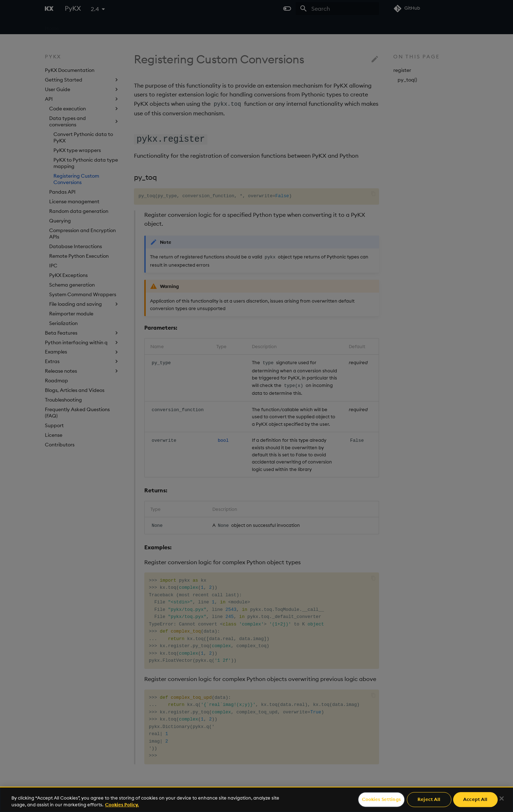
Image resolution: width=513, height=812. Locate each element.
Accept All (475, 800)
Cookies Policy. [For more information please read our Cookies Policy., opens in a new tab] (122, 805)
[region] (256, 799)
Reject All (429, 800)
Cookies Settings (381, 800)
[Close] (502, 798)
